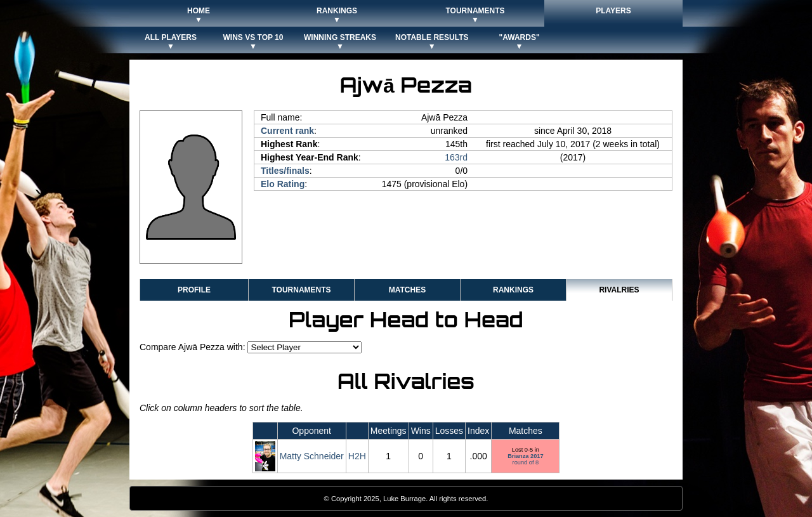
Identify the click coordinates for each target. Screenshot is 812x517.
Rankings (513, 290)
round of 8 (525, 459)
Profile (194, 290)
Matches (407, 290)
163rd (456, 157)
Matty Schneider (312, 456)
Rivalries (619, 290)
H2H (357, 456)
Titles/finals (285, 171)
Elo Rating (283, 184)
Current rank (287, 131)
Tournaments (301, 290)
